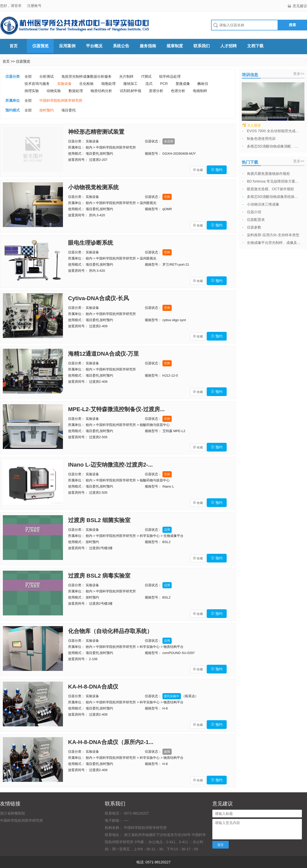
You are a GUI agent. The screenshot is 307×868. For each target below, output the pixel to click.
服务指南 (148, 46)
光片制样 (126, 76)
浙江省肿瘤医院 (13, 813)
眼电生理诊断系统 (91, 243)
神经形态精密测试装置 (96, 132)
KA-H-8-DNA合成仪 (93, 687)
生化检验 (86, 84)
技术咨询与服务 (37, 84)
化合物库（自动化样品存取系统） (110, 631)
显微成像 (183, 84)
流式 (149, 84)
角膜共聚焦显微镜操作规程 (268, 174)
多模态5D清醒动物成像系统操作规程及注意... (274, 197)
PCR (164, 84)
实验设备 (64, 84)
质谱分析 (156, 91)
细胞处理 (108, 84)
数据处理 (76, 91)
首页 (14, 46)
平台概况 (94, 46)
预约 (217, 170)
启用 (167, 530)
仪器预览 (40, 46)
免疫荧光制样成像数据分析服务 (86, 76)
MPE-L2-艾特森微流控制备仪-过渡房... (116, 409)
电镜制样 (200, 91)
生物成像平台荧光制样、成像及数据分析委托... (274, 243)
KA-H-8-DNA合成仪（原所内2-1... (111, 742)
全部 (28, 76)
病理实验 (32, 91)
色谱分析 (178, 91)
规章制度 (175, 46)
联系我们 (202, 46)
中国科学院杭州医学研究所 (61, 100)
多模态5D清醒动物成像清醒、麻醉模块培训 (274, 146)
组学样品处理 (170, 76)
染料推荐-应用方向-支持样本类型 (273, 235)
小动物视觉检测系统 (93, 187)
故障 (167, 752)
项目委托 (69, 110)
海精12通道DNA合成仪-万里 (103, 354)
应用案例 (67, 46)
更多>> (299, 74)
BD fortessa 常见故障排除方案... (273, 181)
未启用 (169, 141)
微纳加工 (130, 84)
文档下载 (255, 46)
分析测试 (47, 76)
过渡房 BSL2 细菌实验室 (99, 520)
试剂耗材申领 (130, 91)
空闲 (167, 197)
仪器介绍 (254, 212)
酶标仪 (203, 84)
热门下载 (250, 162)
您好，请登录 (11, 6)
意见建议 (300, 6)
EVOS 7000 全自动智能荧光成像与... (274, 131)
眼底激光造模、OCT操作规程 (270, 189)
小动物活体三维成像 (263, 204)
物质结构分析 (101, 91)
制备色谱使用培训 (261, 139)
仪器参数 (254, 227)
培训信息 (250, 75)
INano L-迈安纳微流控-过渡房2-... (110, 465)
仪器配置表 (256, 220)
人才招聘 (228, 46)
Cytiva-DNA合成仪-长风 (98, 298)
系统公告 (121, 46)
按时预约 (47, 110)
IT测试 (146, 76)
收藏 (198, 170)
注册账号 (34, 6)
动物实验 (54, 91)
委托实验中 (172, 696)
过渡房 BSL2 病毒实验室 (99, 576)
